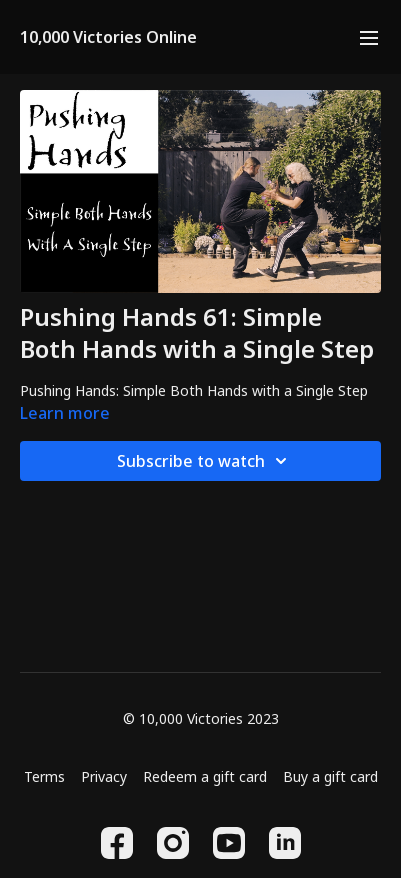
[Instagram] (173, 843)
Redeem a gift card (205, 776)
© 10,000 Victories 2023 (201, 719)
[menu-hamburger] (369, 37)
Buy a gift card (330, 776)
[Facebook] (117, 843)
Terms (44, 776)
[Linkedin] (285, 843)
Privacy (104, 776)
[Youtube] (229, 843)
